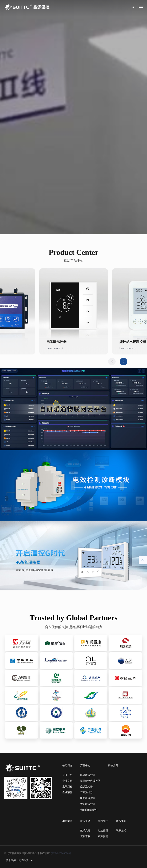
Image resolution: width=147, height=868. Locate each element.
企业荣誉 (67, 792)
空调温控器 (86, 787)
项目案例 (67, 821)
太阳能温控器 (88, 804)
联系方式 (121, 831)
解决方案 (113, 765)
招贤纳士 (103, 821)
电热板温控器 (88, 798)
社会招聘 (103, 831)
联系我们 (121, 821)
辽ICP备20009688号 (60, 853)
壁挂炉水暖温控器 (90, 781)
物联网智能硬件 (89, 810)
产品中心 (85, 765)
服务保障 (85, 821)
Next (124, 370)
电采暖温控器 (88, 775)
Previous (112, 370)
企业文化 (67, 781)
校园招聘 (103, 836)
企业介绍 (67, 775)
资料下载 (85, 836)
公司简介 (67, 765)
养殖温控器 (86, 792)
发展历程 (67, 787)
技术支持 (85, 831)
